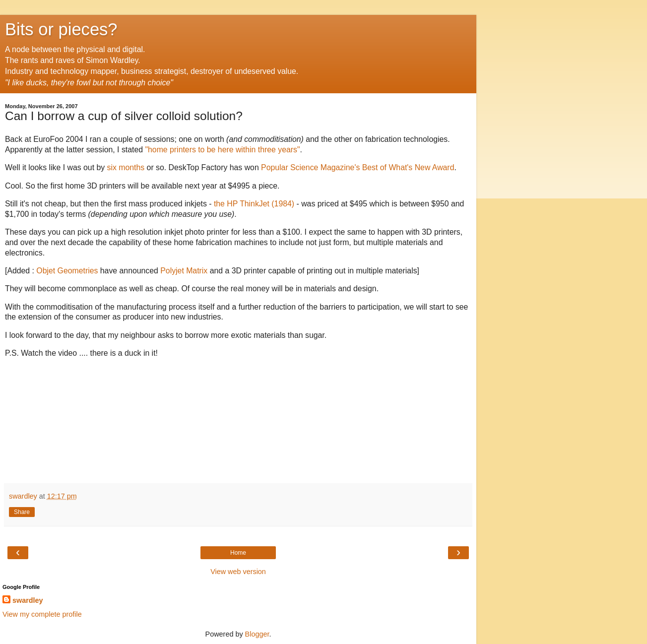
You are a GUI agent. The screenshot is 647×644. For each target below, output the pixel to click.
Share (22, 512)
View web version (238, 572)
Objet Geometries (67, 271)
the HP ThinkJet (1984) (254, 204)
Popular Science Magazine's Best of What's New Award (357, 167)
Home (238, 553)
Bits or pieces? (61, 29)
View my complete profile (42, 614)
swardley (28, 600)
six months (126, 167)
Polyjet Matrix (184, 271)
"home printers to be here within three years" (222, 150)
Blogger (257, 634)
